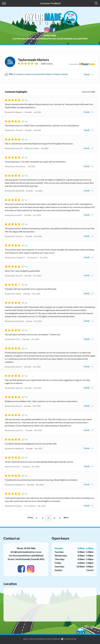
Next (66, 518)
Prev (30, 518)
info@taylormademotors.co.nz (26, 552)
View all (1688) (88, 92)
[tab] (50, 66)
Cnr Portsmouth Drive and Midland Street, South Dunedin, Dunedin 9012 (50, 39)
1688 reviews (47, 64)
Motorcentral (69, 639)
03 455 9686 (50, 35)
